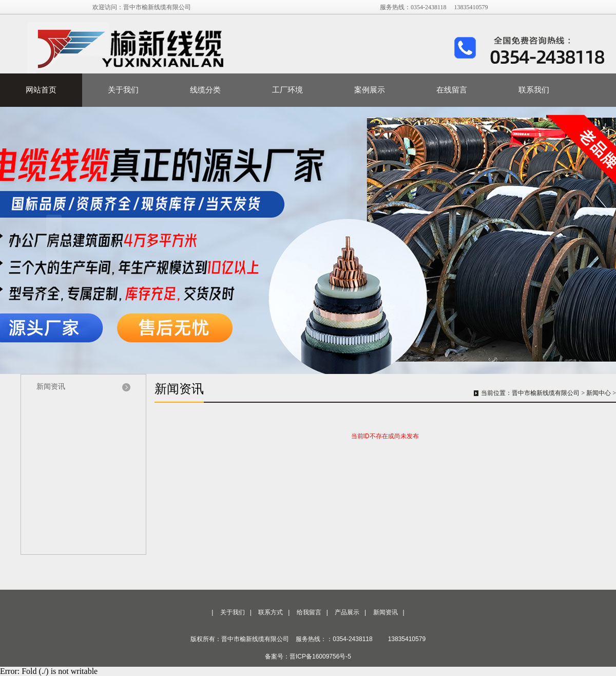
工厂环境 (287, 90)
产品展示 (347, 612)
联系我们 (534, 90)
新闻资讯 (51, 387)
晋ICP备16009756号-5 (320, 656)
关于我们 (123, 90)
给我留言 (309, 612)
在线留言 (452, 90)
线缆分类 (205, 90)
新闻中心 (599, 393)
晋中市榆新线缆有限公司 (546, 393)
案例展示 (370, 90)
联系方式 (271, 612)
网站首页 (41, 90)
